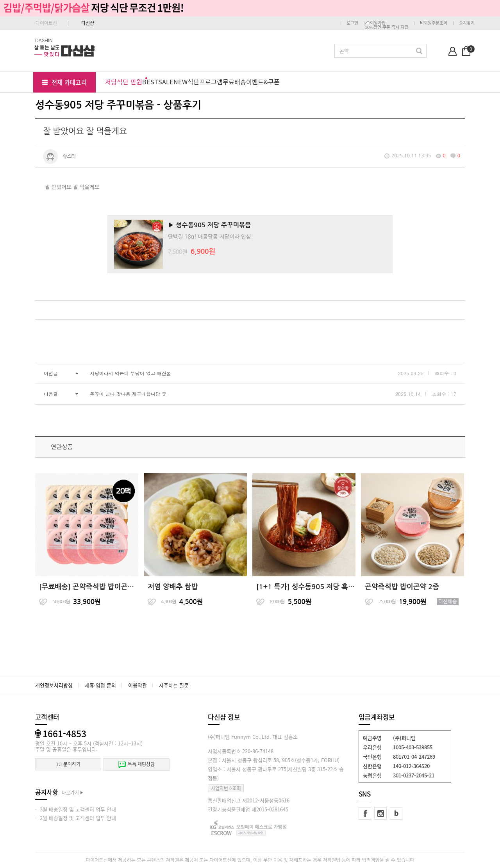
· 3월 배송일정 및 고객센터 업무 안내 (76, 809)
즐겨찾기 (467, 23)
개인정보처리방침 (54, 685)
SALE (166, 82)
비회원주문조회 (434, 23)
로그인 (352, 23)
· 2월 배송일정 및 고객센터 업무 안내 (76, 818)
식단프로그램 (205, 82)
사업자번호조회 (226, 788)
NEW (180, 82)
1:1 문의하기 (68, 764)
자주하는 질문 (174, 685)
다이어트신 (46, 23)
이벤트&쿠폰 (263, 82)
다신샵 (88, 23)
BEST (150, 82)
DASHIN (44, 40)
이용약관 (137, 685)
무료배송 (234, 82)
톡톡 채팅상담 (136, 764)
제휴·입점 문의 (100, 685)
